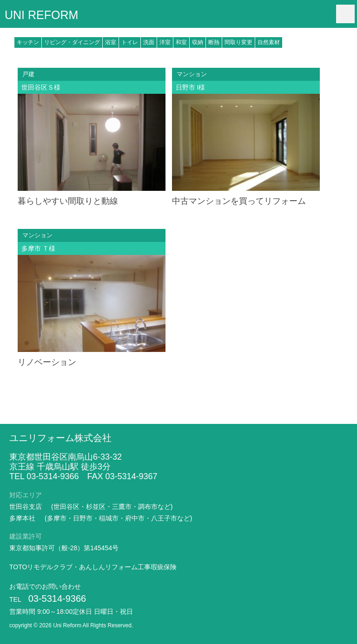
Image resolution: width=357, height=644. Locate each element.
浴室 (111, 42)
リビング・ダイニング (72, 42)
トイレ (130, 42)
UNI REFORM (41, 15)
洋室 (165, 42)
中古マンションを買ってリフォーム (239, 201)
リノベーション (47, 362)
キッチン (28, 42)
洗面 (149, 42)
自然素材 (269, 42)
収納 (198, 42)
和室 (181, 42)
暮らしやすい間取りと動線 (68, 201)
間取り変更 (238, 42)
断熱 (214, 42)
